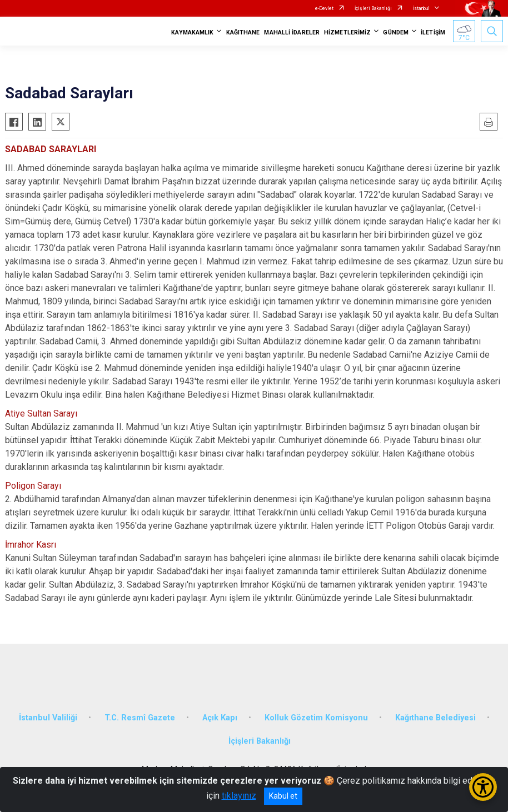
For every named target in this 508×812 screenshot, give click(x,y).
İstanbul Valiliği (48, 718)
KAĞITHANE (243, 32)
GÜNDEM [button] (396, 32)
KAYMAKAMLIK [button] (192, 32)
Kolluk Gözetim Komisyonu (316, 718)
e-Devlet (324, 8)
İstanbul (421, 8)
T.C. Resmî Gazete (140, 718)
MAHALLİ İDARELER (292, 32)
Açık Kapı (220, 718)
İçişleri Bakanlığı (373, 8)
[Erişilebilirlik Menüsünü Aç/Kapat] (483, 787)
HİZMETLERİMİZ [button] (347, 32)
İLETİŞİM (433, 32)
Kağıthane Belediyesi (435, 718)
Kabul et (283, 796)
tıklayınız (239, 796)
